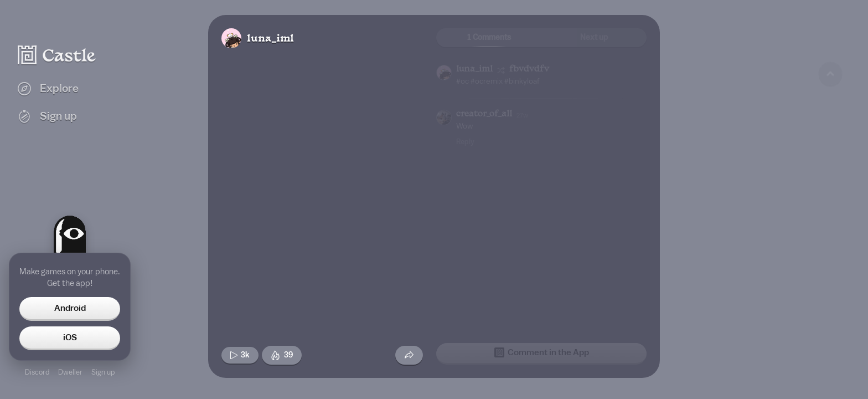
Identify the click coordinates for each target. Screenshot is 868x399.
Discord (37, 372)
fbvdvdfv (529, 70)
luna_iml (270, 39)
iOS (70, 337)
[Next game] (830, 330)
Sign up (103, 372)
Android (70, 308)
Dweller (70, 372)
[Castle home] (57, 55)
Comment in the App (542, 352)
